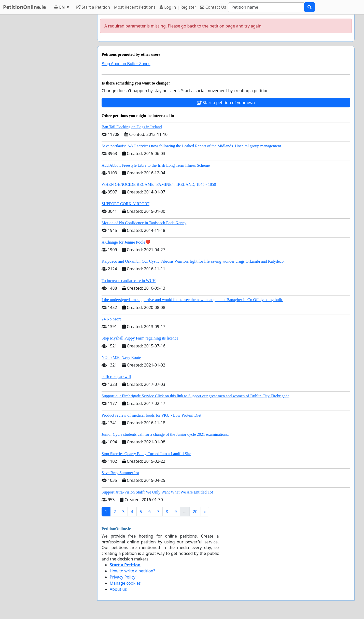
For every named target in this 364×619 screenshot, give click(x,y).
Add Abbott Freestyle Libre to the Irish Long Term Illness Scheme (156, 165)
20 (195, 512)
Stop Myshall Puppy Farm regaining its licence (140, 338)
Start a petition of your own (226, 103)
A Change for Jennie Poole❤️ (126, 242)
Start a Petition (93, 7)
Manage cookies (125, 583)
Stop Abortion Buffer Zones (126, 64)
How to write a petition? (132, 571)
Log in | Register (178, 7)
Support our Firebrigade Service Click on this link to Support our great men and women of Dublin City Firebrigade (195, 396)
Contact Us (213, 7)
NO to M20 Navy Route (121, 357)
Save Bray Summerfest (120, 473)
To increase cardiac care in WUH (129, 281)
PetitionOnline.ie (24, 7)
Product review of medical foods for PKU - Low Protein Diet (151, 415)
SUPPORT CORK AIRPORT (125, 204)
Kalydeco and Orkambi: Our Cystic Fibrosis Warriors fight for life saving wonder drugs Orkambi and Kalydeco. (193, 261)
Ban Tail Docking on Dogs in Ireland (132, 127)
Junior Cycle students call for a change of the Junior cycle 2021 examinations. (165, 434)
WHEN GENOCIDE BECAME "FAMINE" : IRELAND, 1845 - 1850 (159, 184)
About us (118, 589)
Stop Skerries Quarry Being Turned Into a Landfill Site (146, 454)
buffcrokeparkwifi (116, 377)
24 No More (111, 319)
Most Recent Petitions (135, 7)
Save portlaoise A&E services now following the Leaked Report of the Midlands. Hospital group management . (192, 146)
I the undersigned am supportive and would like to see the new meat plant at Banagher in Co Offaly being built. (192, 300)
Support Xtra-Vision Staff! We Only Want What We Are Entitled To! (157, 492)
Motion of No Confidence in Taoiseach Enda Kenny (144, 223)
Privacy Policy (123, 577)
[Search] (266, 7)
